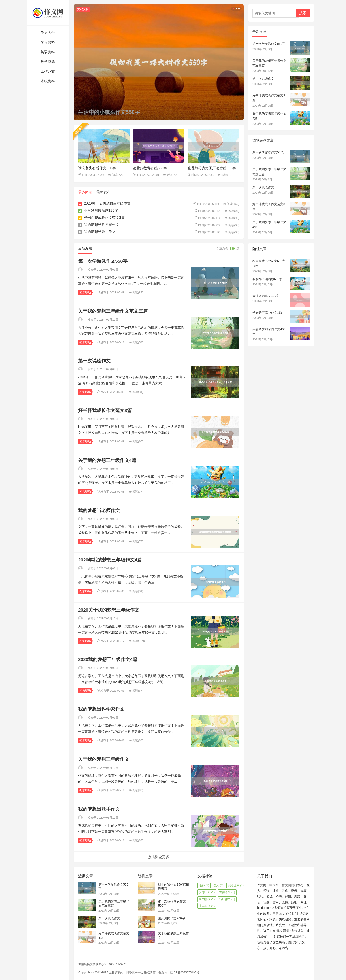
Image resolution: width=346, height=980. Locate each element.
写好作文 (227, 899)
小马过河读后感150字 (101, 211)
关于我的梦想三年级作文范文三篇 (113, 311)
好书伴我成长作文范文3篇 (104, 218)
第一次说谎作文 (94, 361)
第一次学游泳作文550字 (103, 261)
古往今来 (227, 892)
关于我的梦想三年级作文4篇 (107, 460)
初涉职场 (85, 292)
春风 (218, 885)
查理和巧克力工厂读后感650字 (212, 168)
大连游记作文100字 (266, 296)
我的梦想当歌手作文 (100, 232)
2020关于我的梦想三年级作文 (107, 203)
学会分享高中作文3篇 (267, 313)
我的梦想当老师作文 (99, 510)
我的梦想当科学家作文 (102, 225)
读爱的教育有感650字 (150, 168)
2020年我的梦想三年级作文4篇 (110, 560)
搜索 (303, 13)
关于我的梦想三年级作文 (104, 759)
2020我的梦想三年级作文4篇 (108, 659)
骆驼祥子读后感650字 (267, 279)
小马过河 (207, 906)
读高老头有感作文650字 (97, 168)
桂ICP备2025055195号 (185, 972)
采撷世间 (236, 885)
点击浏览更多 (159, 857)
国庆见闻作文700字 (171, 918)
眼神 (204, 885)
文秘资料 (83, 9)
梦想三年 (207, 892)
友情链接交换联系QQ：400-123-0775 (102, 964)
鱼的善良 (207, 899)
